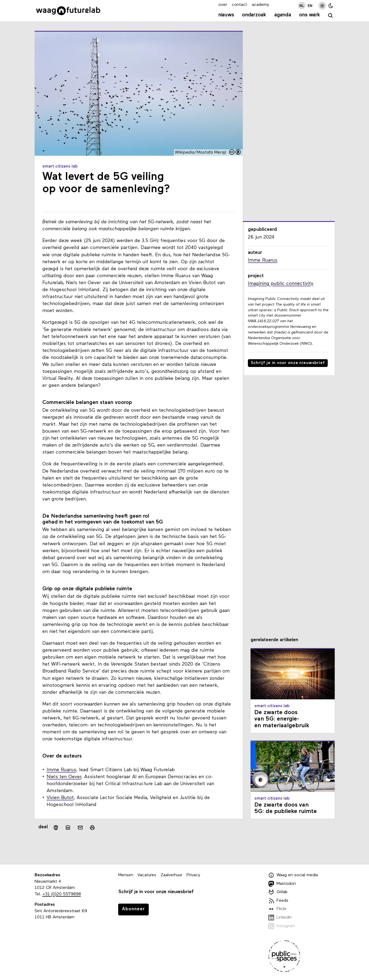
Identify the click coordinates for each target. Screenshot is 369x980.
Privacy (193, 875)
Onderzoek (254, 15)
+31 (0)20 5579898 (62, 894)
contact (239, 5)
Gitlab (278, 892)
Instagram (282, 926)
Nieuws (226, 15)
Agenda (283, 15)
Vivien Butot (60, 798)
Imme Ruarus (61, 770)
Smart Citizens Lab (60, 166)
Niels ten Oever (64, 777)
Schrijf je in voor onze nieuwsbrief (288, 363)
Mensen (126, 875)
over (223, 5)
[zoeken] (331, 16)
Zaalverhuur (171, 875)
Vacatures (147, 875)
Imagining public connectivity (281, 284)
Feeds (278, 901)
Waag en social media (293, 875)
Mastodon (282, 884)
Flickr (277, 909)
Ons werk (310, 15)
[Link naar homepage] (68, 11)
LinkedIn (280, 918)
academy (260, 5)
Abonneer (133, 909)
